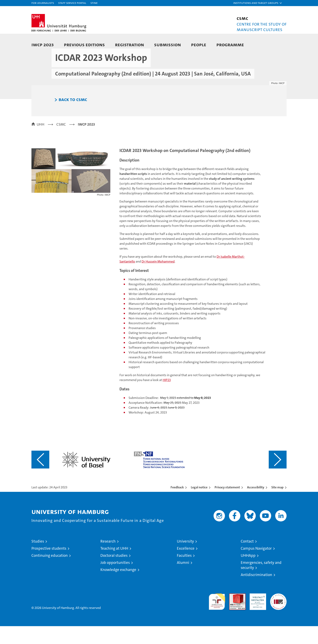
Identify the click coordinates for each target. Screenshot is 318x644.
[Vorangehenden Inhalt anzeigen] (40, 477)
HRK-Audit (257, 613)
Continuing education (50, 573)
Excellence (186, 566)
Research (108, 559)
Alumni (183, 580)
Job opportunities (115, 580)
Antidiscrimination (256, 593)
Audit (233, 613)
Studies (38, 559)
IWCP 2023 (43, 45)
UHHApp (248, 573)
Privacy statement (227, 505)
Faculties (184, 573)
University (185, 559)
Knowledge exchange (118, 587)
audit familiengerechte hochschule (217, 618)
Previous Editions (84, 45)
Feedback (177, 505)
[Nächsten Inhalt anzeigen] (278, 477)
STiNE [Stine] (94, 3)
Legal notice (199, 505)
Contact (247, 559)
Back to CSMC (73, 117)
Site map (277, 505)
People (199, 45)
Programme (230, 45)
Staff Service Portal (72, 3)
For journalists (43, 3)
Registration (129, 45)
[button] (258, 3)
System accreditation (278, 616)
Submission (168, 45)
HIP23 (167, 398)
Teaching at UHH (114, 566)
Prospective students (49, 566)
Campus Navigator (256, 566)
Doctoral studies (114, 573)
